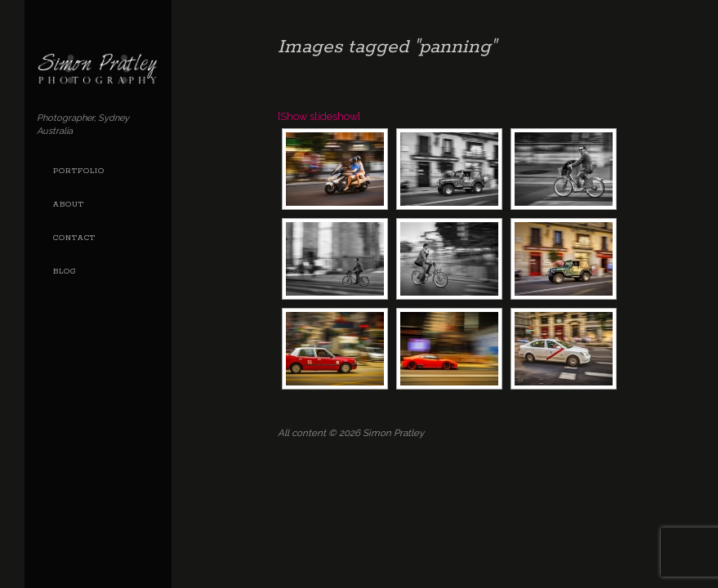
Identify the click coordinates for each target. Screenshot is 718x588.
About (69, 205)
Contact (74, 238)
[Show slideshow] (319, 116)
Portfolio (79, 171)
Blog (65, 272)
